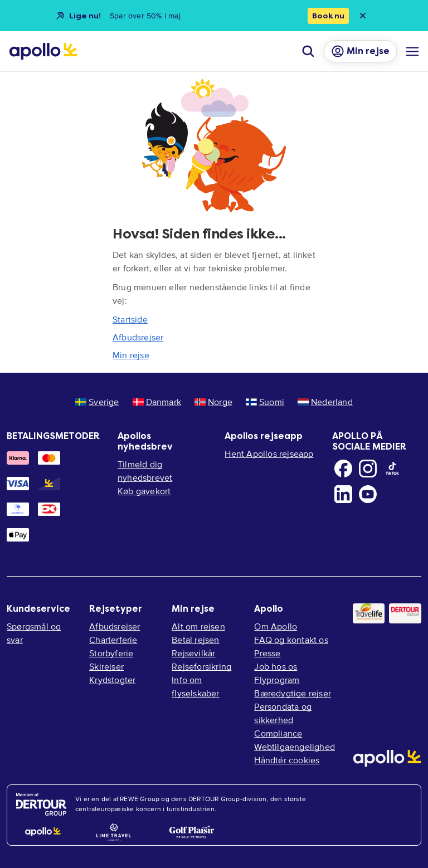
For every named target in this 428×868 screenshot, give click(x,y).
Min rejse (131, 355)
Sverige (97, 402)
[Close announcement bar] (363, 16)
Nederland (325, 402)
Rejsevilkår (193, 653)
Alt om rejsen (198, 626)
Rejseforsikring (201, 666)
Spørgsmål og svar (34, 633)
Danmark (157, 402)
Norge (213, 402)
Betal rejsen (195, 640)
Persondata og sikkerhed (283, 713)
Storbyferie (111, 653)
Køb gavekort (144, 491)
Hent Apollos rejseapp (269, 453)
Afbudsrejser (138, 337)
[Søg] (308, 51)
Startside (130, 319)
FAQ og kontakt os (291, 640)
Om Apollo (276, 626)
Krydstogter (112, 680)
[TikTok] (392, 469)
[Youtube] (368, 494)
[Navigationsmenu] (412, 51)
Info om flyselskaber (195, 686)
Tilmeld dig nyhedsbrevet (145, 471)
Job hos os (276, 666)
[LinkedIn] (343, 494)
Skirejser (106, 666)
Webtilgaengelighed (295, 747)
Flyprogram (277, 680)
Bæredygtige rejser (293, 693)
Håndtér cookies (287, 760)
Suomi (265, 402)
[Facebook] (343, 469)
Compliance (278, 733)
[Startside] (43, 51)
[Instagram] (368, 469)
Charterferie (113, 640)
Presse (267, 653)
